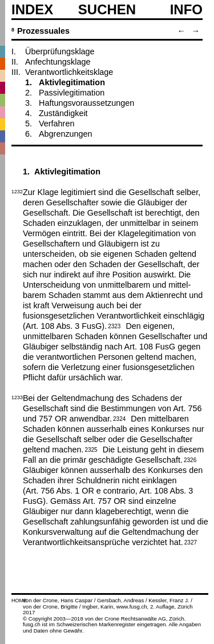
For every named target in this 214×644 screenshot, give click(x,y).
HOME (19, 601)
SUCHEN (107, 9)
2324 (119, 418)
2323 (114, 325)
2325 (91, 449)
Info (186, 10)
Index (32, 10)
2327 (191, 542)
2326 (190, 459)
